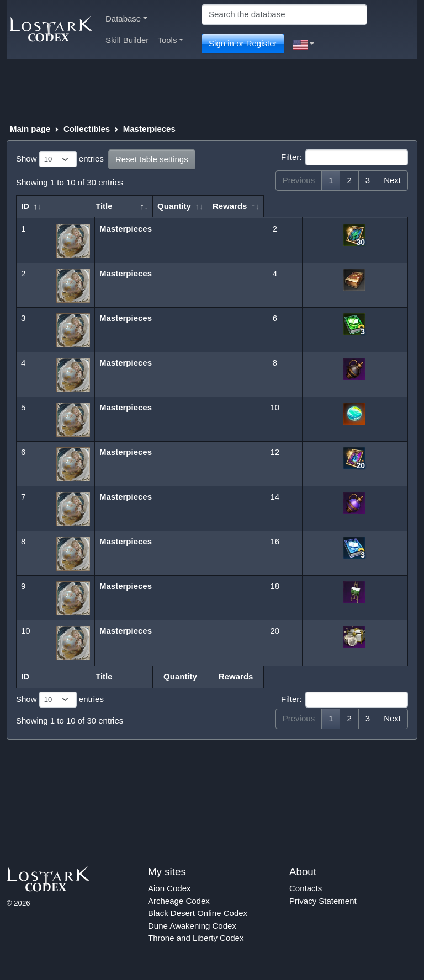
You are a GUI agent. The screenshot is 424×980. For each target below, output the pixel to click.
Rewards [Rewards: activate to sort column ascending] (349, 206)
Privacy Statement (323, 901)
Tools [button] (170, 40)
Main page (30, 129)
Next (392, 180)
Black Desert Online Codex (198, 913)
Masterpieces (149, 129)
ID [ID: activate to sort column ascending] (25, 206)
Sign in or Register (243, 43)
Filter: (344, 158)
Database (126, 18)
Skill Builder (127, 40)
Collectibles (87, 129)
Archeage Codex (179, 901)
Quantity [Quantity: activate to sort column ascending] (269, 206)
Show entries (60, 159)
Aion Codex (169, 888)
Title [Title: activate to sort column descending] (109, 206)
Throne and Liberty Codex (196, 938)
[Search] (284, 15)
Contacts (306, 888)
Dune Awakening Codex (192, 926)
